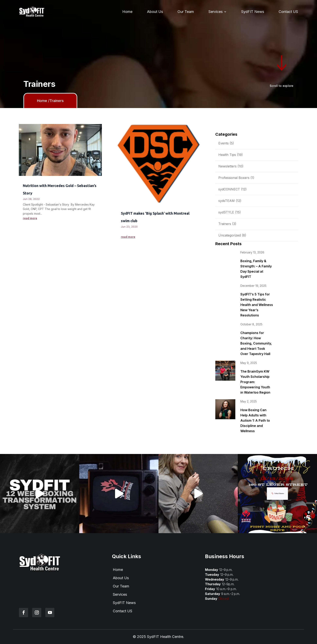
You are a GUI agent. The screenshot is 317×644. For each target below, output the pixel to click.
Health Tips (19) (231, 155)
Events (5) (226, 143)
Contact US (288, 12)
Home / (43, 101)
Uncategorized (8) (232, 235)
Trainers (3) (227, 224)
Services (216, 12)
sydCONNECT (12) (232, 189)
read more (30, 218)
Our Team (186, 12)
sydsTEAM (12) (230, 201)
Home (127, 12)
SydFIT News (253, 12)
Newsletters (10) (231, 166)
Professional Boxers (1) (236, 178)
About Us (155, 12)
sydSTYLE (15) (230, 212)
